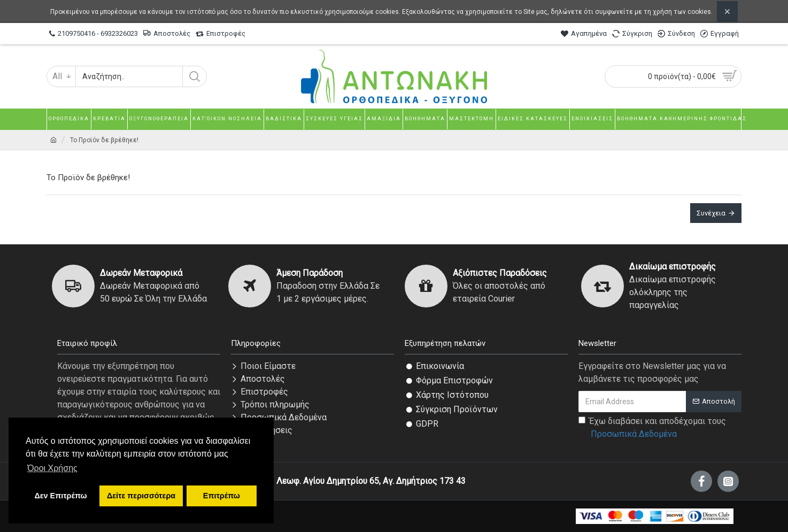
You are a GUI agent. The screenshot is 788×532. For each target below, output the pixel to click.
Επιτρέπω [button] (222, 496)
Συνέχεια (711, 213)
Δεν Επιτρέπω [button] (60, 496)
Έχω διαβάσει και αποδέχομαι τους (652, 428)
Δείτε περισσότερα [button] (141, 496)
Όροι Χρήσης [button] (52, 468)
